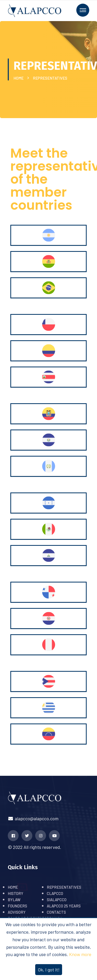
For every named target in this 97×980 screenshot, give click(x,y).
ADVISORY (17, 912)
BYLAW (14, 900)
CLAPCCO (55, 893)
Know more (80, 954)
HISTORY (16, 893)
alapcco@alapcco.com (33, 818)
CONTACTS (56, 912)
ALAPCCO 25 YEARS (64, 906)
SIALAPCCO (57, 900)
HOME (19, 78)
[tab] (48, 235)
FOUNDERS (17, 906)
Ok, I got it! (49, 970)
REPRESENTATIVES (64, 887)
